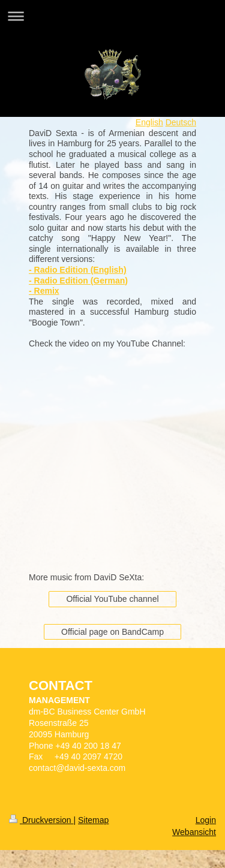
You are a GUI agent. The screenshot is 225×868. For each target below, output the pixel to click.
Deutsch (181, 122)
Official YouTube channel (112, 599)
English (149, 122)
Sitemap (93, 820)
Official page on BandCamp (112, 632)
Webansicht (194, 832)
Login (206, 820)
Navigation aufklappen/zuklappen (112, 16)
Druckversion (41, 820)
